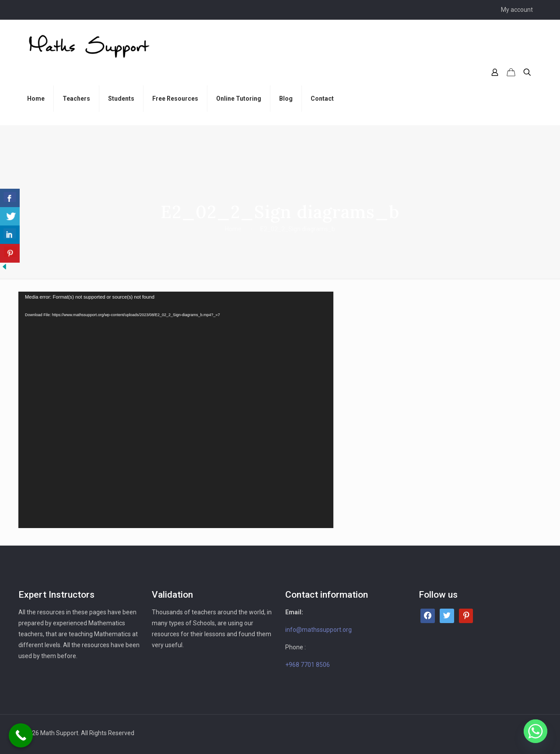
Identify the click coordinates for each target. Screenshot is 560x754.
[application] (176, 410)
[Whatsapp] (535, 731)
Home (233, 229)
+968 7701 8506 (308, 665)
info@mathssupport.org (318, 630)
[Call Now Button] (21, 735)
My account (517, 10)
